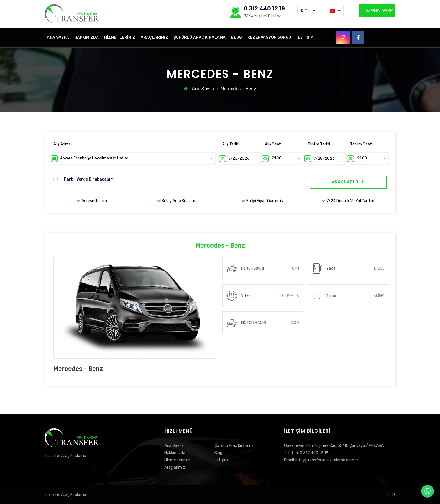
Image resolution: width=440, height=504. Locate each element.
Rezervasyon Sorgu (269, 37)
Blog (236, 37)
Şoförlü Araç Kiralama (200, 37)
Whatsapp (379, 11)
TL (305, 11)
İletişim (305, 37)
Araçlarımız (154, 37)
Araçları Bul (348, 182)
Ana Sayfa (58, 37)
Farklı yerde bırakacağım (83, 179)
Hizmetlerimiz (120, 37)
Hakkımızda (87, 37)
